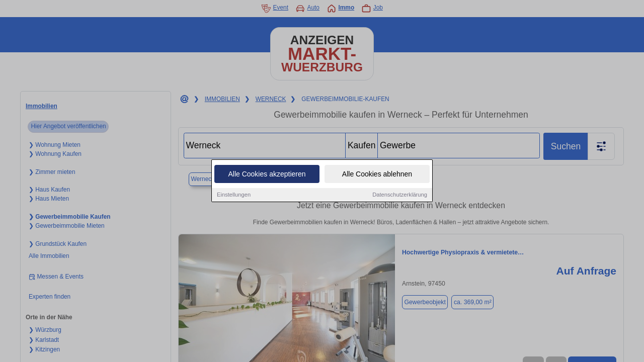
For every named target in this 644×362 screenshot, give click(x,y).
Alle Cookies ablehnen (377, 174)
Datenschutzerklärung (400, 195)
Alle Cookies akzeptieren (267, 174)
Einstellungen (234, 195)
